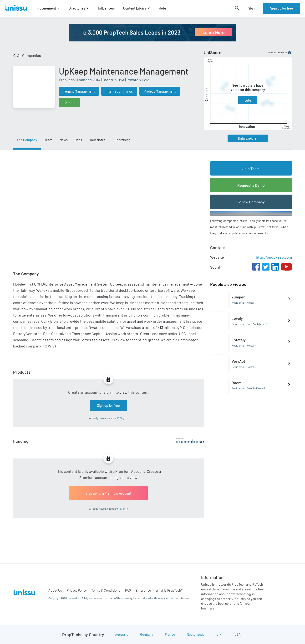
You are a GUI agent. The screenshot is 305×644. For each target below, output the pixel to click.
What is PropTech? (169, 590)
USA (238, 634)
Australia (122, 634)
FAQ (128, 590)
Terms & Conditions (106, 590)
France (170, 634)
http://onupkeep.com (274, 257)
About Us (55, 590)
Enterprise (143, 590)
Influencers (106, 8)
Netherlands (196, 634)
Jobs (163, 8)
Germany (147, 634)
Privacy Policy (77, 590)
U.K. (219, 634)
